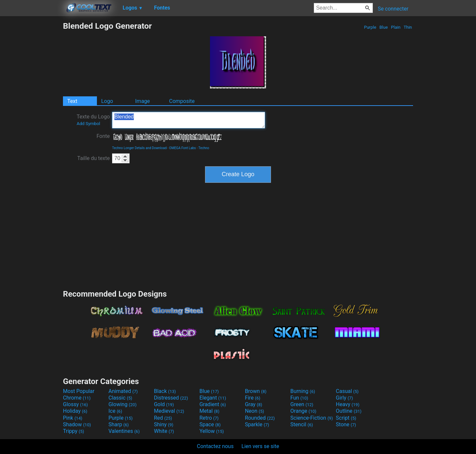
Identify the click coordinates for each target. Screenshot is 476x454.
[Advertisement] (31, 120)
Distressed (171, 398)
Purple (370, 27)
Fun (299, 398)
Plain (396, 27)
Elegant (213, 398)
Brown (256, 391)
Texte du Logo (93, 120)
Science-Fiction (312, 418)
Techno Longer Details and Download (139, 148)
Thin (408, 27)
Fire (253, 398)
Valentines (124, 431)
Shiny (164, 424)
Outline (349, 411)
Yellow (212, 431)
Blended (189, 120)
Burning (303, 391)
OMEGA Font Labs (182, 148)
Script (346, 418)
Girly (344, 398)
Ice (115, 411)
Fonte (103, 136)
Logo (107, 101)
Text (72, 101)
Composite (182, 101)
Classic (120, 398)
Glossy (75, 404)
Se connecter (393, 9)
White (164, 431)
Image (143, 101)
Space (210, 424)
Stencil (302, 424)
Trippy (74, 431)
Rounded (260, 418)
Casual (347, 391)
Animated (123, 391)
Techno (204, 148)
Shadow (77, 424)
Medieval (169, 411)
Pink (73, 418)
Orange (303, 411)
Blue (384, 27)
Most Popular (79, 391)
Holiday (75, 411)
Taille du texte (93, 158)
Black (165, 391)
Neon (254, 411)
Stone (346, 424)
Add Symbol (88, 124)
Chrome (77, 398)
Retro (209, 418)
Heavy (348, 404)
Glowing (122, 404)
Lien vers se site (260, 446)
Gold (164, 404)
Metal (209, 411)
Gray (253, 404)
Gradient (213, 404)
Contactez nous (215, 446)
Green (302, 404)
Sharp (119, 424)
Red (163, 418)
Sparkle (257, 424)
